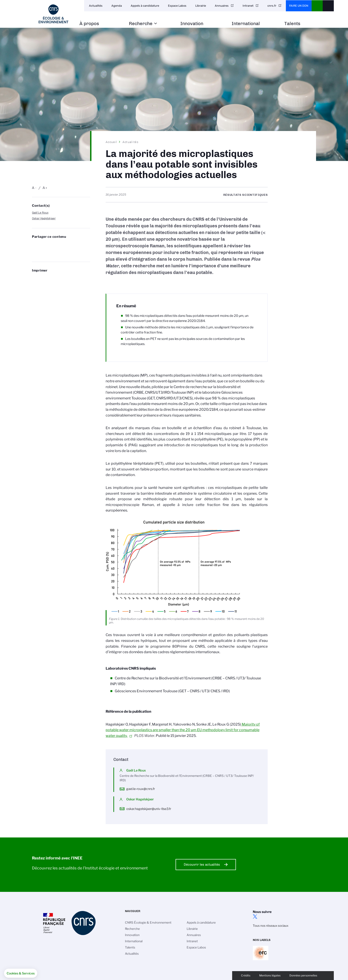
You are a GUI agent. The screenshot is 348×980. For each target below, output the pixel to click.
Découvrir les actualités (202, 865)
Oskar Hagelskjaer (44, 218)
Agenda (117, 6)
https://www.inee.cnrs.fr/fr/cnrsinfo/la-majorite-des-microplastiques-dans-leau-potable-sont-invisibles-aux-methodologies (46, 253)
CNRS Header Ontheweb (317, 6)
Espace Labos (177, 6)
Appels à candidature (145, 6)
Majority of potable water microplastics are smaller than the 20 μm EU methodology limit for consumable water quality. (183, 730)
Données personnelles (303, 975)
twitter (255, 917)
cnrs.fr (272, 6)
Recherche (141, 24)
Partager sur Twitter (46, 246)
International (246, 24)
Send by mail (34, 253)
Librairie (201, 6)
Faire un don (299, 6)
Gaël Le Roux (40, 213)
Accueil (111, 142)
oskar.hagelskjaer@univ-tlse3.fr (149, 809)
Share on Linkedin (58, 246)
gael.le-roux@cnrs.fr (141, 789)
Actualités (96, 6)
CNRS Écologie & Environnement (148, 922)
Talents (292, 24)
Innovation (192, 24)
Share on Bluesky (34, 246)
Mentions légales (270, 975)
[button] (21, 973)
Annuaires (222, 6)
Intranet (248, 6)
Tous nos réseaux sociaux (271, 926)
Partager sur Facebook (70, 246)
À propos (89, 24)
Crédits (246, 975)
